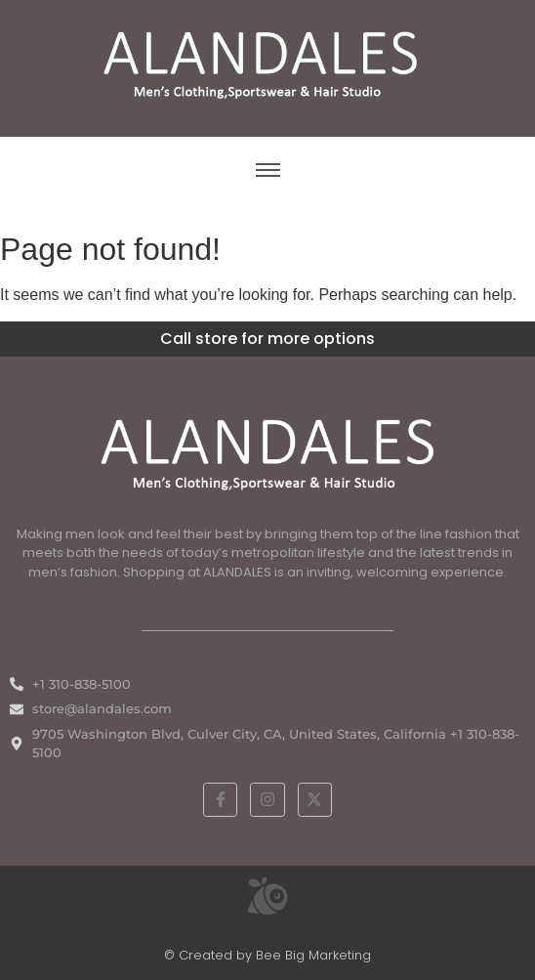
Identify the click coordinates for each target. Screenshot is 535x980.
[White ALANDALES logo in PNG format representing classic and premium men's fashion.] (267, 452)
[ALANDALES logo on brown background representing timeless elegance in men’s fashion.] (267, 65)
